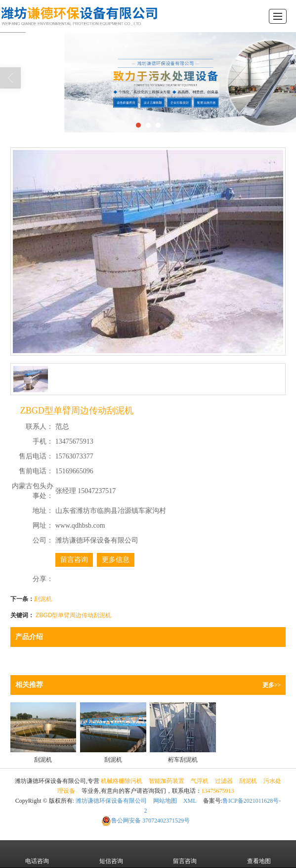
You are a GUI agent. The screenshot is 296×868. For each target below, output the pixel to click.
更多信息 (116, 560)
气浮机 (200, 781)
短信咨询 (111, 854)
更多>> (272, 685)
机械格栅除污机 (122, 781)
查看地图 (259, 854)
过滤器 (224, 781)
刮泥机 (43, 599)
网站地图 (165, 801)
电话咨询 (37, 854)
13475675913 (218, 791)
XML (190, 801)
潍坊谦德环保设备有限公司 (111, 801)
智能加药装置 (167, 781)
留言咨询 (74, 560)
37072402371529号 (146, 821)
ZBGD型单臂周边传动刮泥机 (73, 615)
